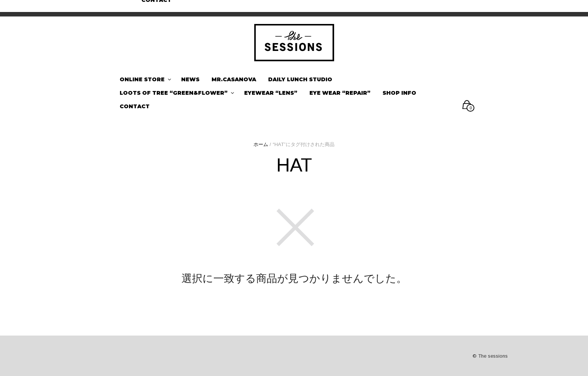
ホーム (261, 144)
